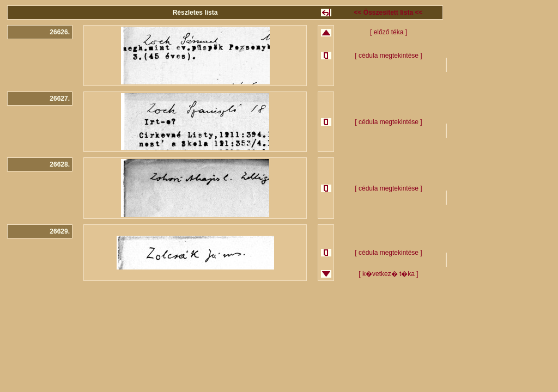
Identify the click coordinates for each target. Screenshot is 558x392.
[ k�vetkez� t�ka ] (388, 274)
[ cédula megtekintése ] (388, 56)
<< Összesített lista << (388, 13)
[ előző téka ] (389, 32)
